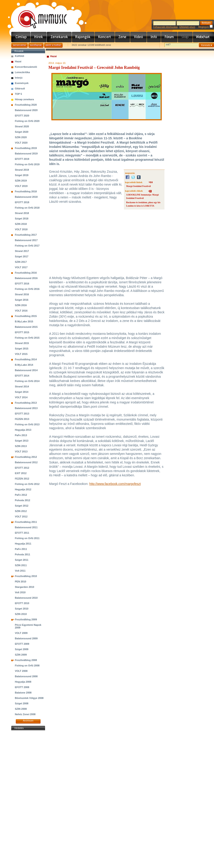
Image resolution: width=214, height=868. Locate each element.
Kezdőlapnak (36, 45)
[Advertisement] (28, 799)
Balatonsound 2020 (26, 110)
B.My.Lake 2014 (24, 365)
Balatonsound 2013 (26, 408)
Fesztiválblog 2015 (26, 316)
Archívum (28, 721)
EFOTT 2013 (22, 414)
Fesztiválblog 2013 (26, 403)
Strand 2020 (22, 126)
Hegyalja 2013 (23, 430)
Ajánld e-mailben (53, 45)
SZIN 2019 (21, 181)
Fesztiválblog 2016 (26, 273)
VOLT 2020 (21, 143)
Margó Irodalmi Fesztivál (138, 186)
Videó (139, 37)
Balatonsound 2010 (26, 598)
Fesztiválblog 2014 (26, 359)
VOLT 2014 (21, 397)
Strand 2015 (22, 343)
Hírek (39, 37)
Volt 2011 (20, 571)
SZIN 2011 (21, 565)
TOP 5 (18, 94)
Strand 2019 (22, 170)
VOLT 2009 (21, 633)
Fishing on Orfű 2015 (27, 338)
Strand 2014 (22, 386)
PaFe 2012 (21, 495)
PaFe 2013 (21, 435)
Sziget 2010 (22, 609)
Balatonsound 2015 (26, 327)
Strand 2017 (22, 251)
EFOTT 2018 (22, 202)
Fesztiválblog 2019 (26, 148)
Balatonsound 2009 (26, 638)
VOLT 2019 (21, 186)
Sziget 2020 (22, 132)
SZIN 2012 (21, 511)
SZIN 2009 (21, 655)
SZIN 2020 (21, 137)
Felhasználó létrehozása (165, 27)
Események (22, 83)
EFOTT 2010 (22, 603)
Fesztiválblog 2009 (26, 619)
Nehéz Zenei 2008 (25, 714)
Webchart (203, 37)
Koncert (105, 37)
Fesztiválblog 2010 (26, 576)
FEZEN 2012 (22, 479)
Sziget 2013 (22, 441)
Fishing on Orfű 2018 (27, 208)
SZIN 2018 (21, 224)
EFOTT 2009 (22, 644)
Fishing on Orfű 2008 (27, 666)
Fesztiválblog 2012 (26, 457)
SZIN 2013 (21, 446)
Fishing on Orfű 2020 (27, 121)
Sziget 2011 (22, 560)
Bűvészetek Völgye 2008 (29, 698)
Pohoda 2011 (23, 554)
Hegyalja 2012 (23, 489)
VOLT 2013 (21, 451)
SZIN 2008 (21, 709)
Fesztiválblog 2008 (26, 660)
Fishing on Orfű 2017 (27, 246)
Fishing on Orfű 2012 (27, 484)
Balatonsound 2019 (26, 154)
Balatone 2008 (23, 693)
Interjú (19, 78)
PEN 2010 (20, 582)
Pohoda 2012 (23, 500)
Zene (123, 37)
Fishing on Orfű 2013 (27, 424)
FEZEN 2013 (22, 419)
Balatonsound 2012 (26, 462)
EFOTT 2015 (22, 332)
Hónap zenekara (24, 99)
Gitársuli (20, 88)
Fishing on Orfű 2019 (27, 164)
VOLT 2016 (21, 311)
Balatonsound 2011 (26, 527)
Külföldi (19, 56)
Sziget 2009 (22, 649)
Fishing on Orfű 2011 (27, 538)
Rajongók (83, 37)
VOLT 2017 (21, 267)
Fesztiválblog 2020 (26, 105)
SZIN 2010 (21, 614)
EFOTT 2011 (22, 533)
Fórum (169, 37)
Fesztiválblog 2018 (26, 191)
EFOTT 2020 (22, 116)
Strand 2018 (22, 213)
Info (154, 37)
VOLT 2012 (21, 517)
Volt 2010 (20, 592)
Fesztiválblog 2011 (26, 522)
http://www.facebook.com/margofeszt (115, 484)
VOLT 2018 (21, 229)
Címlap (21, 37)
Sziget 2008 (22, 703)
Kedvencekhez (19, 45)
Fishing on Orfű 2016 (27, 289)
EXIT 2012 (21, 473)
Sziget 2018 (22, 219)
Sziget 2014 (22, 392)
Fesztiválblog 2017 (26, 235)
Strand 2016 (22, 294)
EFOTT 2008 (22, 687)
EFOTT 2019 (22, 159)
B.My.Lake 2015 (24, 321)
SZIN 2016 (21, 305)
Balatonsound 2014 (26, 370)
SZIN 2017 (21, 262)
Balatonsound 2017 (26, 240)
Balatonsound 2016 (26, 278)
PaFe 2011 (21, 549)
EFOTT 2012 (22, 468)
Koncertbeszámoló (26, 67)
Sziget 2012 (22, 506)
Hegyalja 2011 (23, 544)
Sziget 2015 (22, 349)
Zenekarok (59, 37)
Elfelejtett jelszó (187, 27)
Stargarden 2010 (25, 587)
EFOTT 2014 (22, 376)
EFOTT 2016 (22, 284)
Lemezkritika (22, 72)
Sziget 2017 (22, 256)
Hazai (18, 61)
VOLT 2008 (21, 671)
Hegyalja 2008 (23, 682)
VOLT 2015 (21, 354)
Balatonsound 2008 (26, 676)
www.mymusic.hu (39, 15)
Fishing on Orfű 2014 (27, 381)
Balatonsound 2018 (26, 197)
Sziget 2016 (22, 300)
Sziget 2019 (22, 175)
